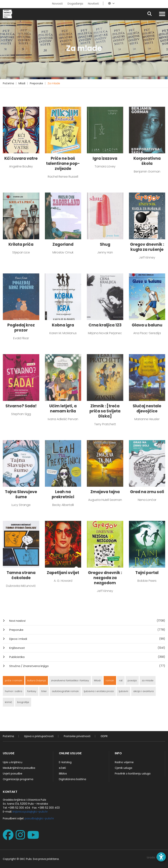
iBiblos (63, 774)
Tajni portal (147, 573)
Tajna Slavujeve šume (21, 494)
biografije (23, 702)
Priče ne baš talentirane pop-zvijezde (63, 163)
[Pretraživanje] (153, 14)
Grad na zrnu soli (147, 492)
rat (121, 680)
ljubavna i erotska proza (99, 691)
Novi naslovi (87, 621)
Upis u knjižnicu (13, 762)
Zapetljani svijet (63, 573)
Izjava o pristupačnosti (39, 736)
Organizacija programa (18, 779)
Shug (105, 244)
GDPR (104, 736)
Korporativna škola (147, 161)
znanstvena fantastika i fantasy (70, 680)
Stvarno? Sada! (21, 406)
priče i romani (14, 680)
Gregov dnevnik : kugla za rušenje (147, 247)
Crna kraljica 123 (105, 325)
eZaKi (62, 768)
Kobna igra (63, 325)
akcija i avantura (143, 691)
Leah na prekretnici (63, 494)
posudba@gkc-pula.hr (39, 818)
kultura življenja (37, 680)
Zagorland (63, 244)
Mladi (22, 83)
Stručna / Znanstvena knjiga (87, 666)
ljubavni (123, 691)
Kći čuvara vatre (21, 158)
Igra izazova (105, 158)
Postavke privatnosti (77, 736)
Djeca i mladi (87, 639)
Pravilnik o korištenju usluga (133, 774)
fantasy (32, 691)
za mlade (148, 680)
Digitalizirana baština (72, 779)
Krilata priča (21, 244)
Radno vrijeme (124, 762)
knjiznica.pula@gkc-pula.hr (30, 812)
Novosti (57, 3)
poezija (132, 680)
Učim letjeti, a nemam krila (63, 408)
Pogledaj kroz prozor (21, 328)
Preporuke (36, 83)
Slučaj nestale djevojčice (147, 408)
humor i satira (13, 691)
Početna (8, 83)
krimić (8, 702)
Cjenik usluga (123, 768)
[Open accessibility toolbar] (161, 857)
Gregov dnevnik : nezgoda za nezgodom (105, 578)
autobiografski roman (65, 691)
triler (44, 691)
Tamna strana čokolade (21, 575)
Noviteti (93, 3)
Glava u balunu (147, 325)
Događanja (75, 3)
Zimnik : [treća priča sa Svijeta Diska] (105, 411)
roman (110, 680)
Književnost (87, 648)
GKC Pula (26, 859)
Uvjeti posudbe (13, 774)
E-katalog (65, 762)
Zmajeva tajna (105, 492)
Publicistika (87, 657)
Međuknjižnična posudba (19, 768)
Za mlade (54, 83)
